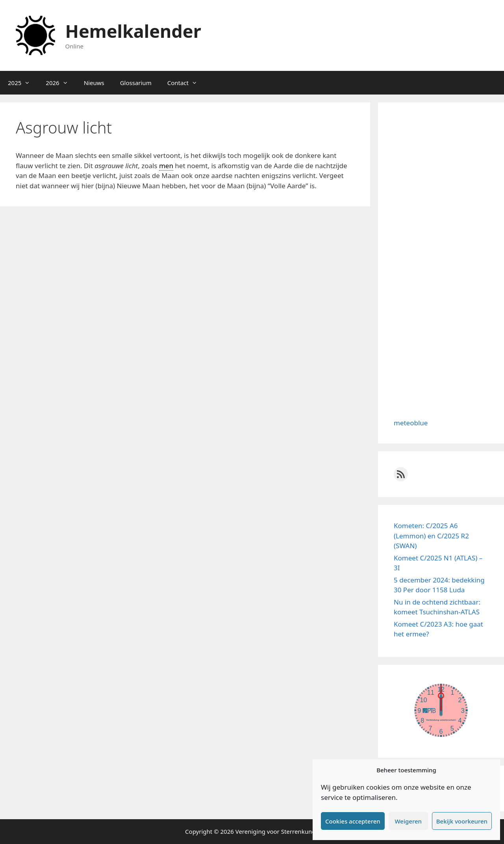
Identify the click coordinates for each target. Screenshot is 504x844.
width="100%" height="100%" (441, 710)
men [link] (166, 166)
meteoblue (411, 423)
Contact (186, 83)
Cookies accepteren (353, 821)
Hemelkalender (133, 31)
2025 (23, 83)
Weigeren (408, 821)
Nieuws (94, 83)
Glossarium (136, 83)
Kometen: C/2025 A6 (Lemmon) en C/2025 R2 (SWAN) (431, 536)
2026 (61, 83)
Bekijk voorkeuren (462, 821)
